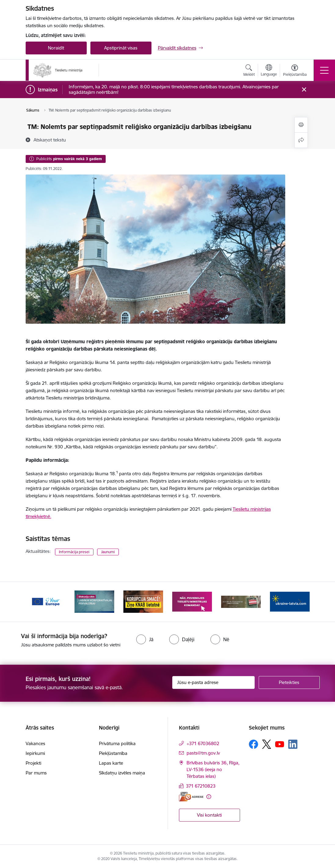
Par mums (36, 773)
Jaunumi (108, 552)
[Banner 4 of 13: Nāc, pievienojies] (192, 601)
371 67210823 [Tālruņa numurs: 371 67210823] (201, 786)
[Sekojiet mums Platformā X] (267, 744)
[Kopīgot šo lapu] (301, 140)
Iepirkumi (35, 753)
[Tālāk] (300, 602)
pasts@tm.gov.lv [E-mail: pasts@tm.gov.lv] (203, 753)
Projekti (33, 763)
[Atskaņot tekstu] (50, 140)
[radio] (145, 639)
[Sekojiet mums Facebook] (253, 744)
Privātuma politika (117, 743)
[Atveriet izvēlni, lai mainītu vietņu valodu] (269, 71)
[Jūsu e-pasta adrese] (213, 682)
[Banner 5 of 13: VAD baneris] (241, 601)
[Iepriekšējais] (36, 602)
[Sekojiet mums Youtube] (280, 744)
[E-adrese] (191, 797)
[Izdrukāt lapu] (301, 125)
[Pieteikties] (289, 682)
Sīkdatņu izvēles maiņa (122, 773)
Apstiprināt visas (121, 48)
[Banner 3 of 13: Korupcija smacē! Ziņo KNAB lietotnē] (143, 601)
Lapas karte (111, 763)
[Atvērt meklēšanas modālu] (249, 71)
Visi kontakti (209, 815)
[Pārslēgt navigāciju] (324, 70)
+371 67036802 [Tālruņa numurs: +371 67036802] (203, 743)
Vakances (35, 743)
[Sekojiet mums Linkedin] (293, 744)
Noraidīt (56, 48)
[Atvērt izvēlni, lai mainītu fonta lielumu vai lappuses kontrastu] (295, 71)
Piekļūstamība (113, 753)
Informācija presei (74, 552)
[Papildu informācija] (209, 797)
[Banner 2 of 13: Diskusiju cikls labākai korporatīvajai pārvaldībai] (94, 601)
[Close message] (304, 90)
